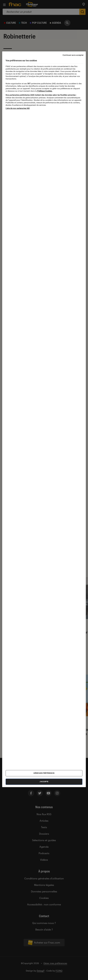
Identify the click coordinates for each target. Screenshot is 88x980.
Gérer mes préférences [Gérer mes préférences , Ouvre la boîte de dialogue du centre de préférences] (44, 773)
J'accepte (44, 782)
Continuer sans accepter (73, 55)
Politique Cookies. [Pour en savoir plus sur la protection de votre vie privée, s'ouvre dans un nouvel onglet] (45, 91)
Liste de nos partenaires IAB (18, 108)
